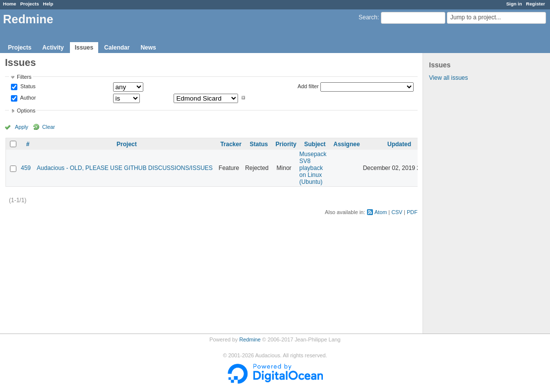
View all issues (448, 78)
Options (26, 111)
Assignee (346, 144)
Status (27, 87)
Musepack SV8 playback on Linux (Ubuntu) (313, 168)
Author (27, 98)
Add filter (308, 86)
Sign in (514, 4)
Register (536, 4)
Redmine (250, 339)
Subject (315, 144)
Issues (84, 48)
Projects (30, 4)
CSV (397, 212)
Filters (24, 77)
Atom (381, 212)
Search (368, 17)
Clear (49, 127)
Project (127, 144)
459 (26, 168)
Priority (286, 144)
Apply (22, 127)
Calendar (117, 48)
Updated (399, 144)
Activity (53, 48)
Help (48, 4)
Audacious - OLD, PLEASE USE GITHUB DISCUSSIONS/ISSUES (125, 168)
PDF (412, 212)
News (148, 48)
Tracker (231, 144)
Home (10, 4)
